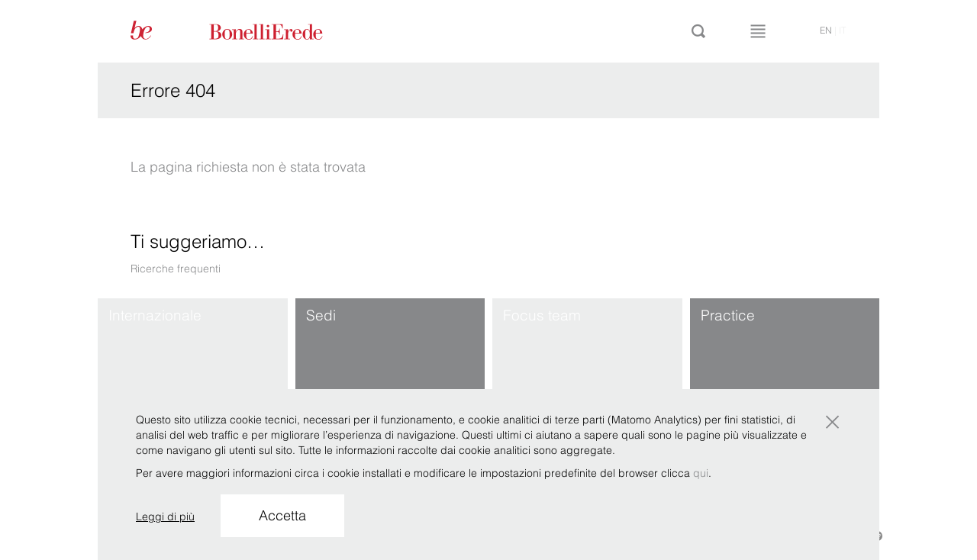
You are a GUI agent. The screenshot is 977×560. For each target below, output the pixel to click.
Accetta (282, 515)
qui (701, 473)
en (826, 30)
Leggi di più (165, 517)
